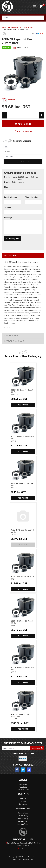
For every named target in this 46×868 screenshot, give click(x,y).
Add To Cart (23, 124)
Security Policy (23, 821)
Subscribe (37, 748)
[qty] (23, 147)
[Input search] (21, 18)
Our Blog (23, 801)
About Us (23, 798)
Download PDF (10, 100)
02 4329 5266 (23, 848)
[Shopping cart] (41, 6)
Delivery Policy (23, 824)
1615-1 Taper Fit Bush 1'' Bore (23, 578)
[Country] (23, 152)
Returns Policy (23, 818)
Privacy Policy (23, 816)
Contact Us (23, 804)
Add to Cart (23, 405)
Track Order (23, 787)
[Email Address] (16, 748)
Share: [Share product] (37, 33)
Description (10, 256)
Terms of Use (23, 813)
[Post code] (23, 157)
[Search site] (42, 18)
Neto (32, 859)
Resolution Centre (23, 790)
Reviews (15, 341)
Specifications (11, 336)
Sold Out (23, 545)
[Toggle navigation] (34, 6)
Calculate (23, 162)
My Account (23, 784)
